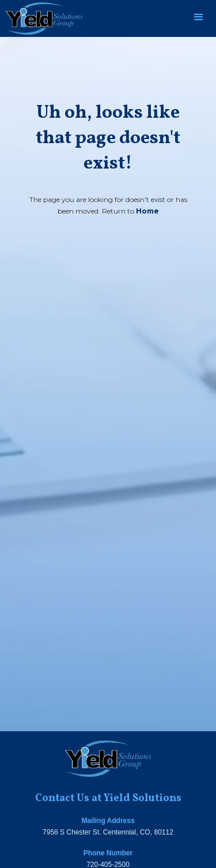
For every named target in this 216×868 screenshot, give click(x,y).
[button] (199, 17)
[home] (41, 18)
